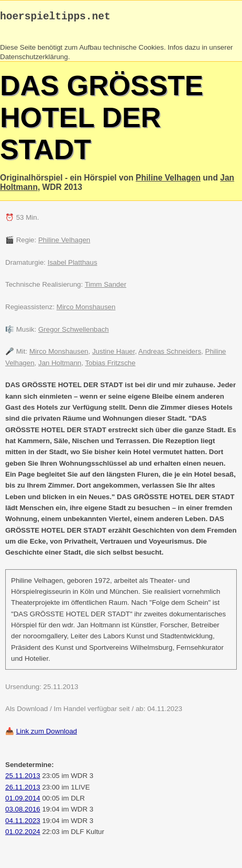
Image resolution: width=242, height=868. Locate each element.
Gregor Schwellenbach (74, 332)
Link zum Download (47, 734)
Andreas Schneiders (170, 354)
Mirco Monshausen (86, 309)
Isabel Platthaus (73, 265)
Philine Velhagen (168, 180)
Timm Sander (106, 287)
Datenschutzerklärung (34, 59)
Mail (63, 856)
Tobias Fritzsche (110, 365)
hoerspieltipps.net (55, 18)
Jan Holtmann (60, 365)
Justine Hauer (114, 354)
